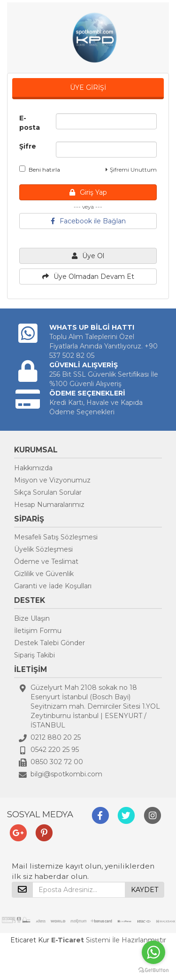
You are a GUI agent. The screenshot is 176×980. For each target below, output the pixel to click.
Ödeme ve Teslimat (46, 561)
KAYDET (145, 890)
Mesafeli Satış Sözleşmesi (56, 537)
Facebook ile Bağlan (88, 221)
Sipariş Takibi (34, 655)
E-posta (30, 123)
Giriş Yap (88, 192)
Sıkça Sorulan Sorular (48, 492)
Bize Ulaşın (32, 618)
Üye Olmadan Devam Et (88, 277)
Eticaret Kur (30, 940)
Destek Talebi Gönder (50, 643)
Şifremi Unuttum (131, 170)
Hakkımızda (33, 468)
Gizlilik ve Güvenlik (44, 574)
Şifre (28, 146)
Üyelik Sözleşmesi (43, 549)
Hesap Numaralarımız (49, 505)
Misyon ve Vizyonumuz (52, 480)
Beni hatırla (40, 169)
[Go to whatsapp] (153, 952)
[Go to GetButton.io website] (153, 970)
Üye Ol (88, 256)
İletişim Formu (38, 631)
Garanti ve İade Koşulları (53, 586)
